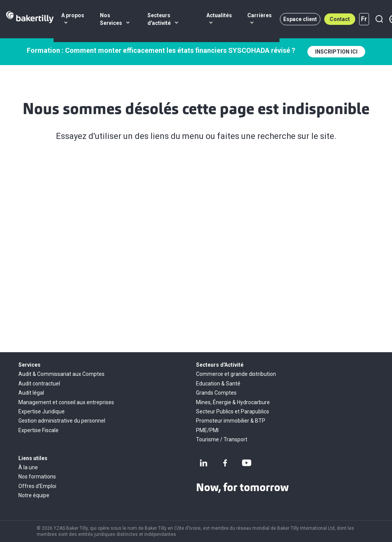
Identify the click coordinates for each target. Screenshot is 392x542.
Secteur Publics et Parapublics (233, 411)
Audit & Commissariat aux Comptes (61, 374)
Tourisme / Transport (222, 439)
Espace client (300, 19)
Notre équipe (34, 495)
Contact (340, 19)
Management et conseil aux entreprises (66, 402)
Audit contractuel (39, 384)
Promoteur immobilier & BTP (231, 421)
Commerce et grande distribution (236, 374)
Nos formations (37, 477)
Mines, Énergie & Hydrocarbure (233, 402)
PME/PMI (207, 430)
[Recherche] (379, 19)
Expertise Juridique (42, 411)
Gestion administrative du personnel (62, 421)
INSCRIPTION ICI (336, 52)
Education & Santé (218, 384)
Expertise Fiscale (38, 430)
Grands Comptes (216, 393)
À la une (28, 467)
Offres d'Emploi (37, 486)
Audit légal (31, 393)
